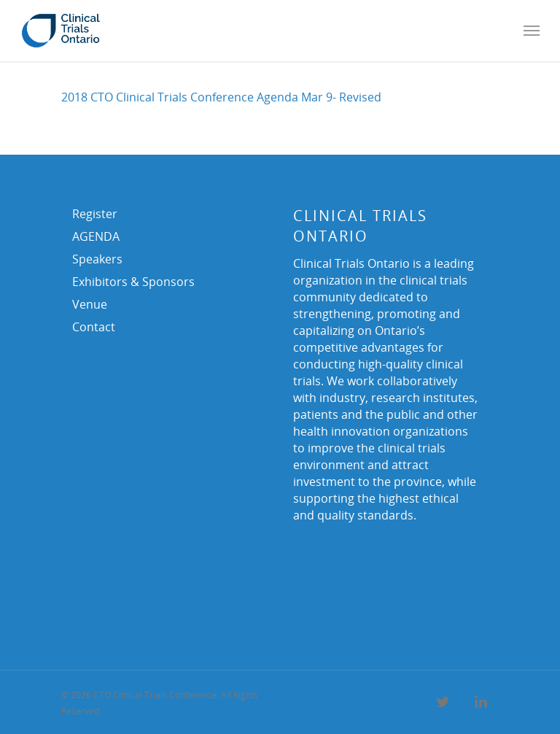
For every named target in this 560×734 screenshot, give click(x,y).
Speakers (97, 259)
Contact (94, 327)
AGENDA (96, 236)
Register (95, 214)
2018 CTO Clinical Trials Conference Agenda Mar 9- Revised (221, 97)
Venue (90, 304)
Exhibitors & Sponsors (133, 282)
